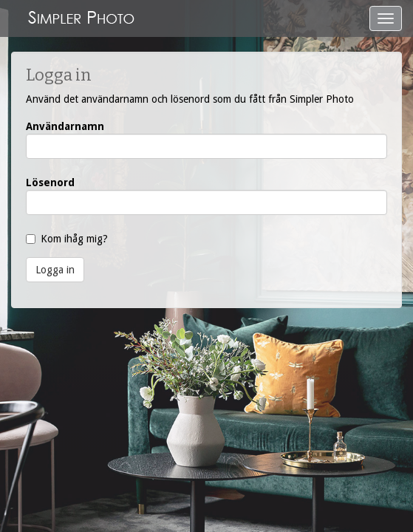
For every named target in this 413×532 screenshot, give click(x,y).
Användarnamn (65, 126)
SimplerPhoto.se (81, 18)
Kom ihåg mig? (74, 239)
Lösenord (50, 183)
